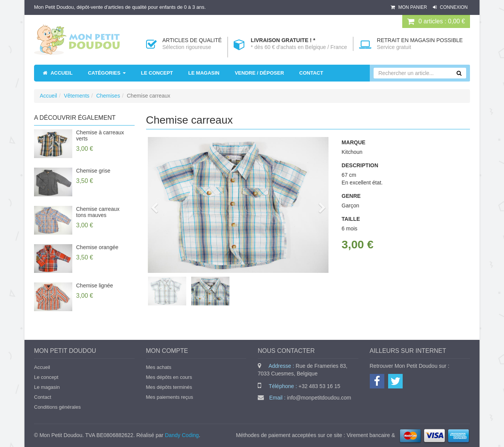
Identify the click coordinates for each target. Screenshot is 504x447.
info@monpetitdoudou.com (319, 398)
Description (360, 165)
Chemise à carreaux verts (100, 135)
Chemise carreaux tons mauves (98, 212)
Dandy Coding (182, 435)
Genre (351, 196)
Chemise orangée (97, 247)
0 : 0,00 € (436, 21)
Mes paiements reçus (170, 397)
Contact (43, 397)
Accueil (48, 96)
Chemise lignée (95, 285)
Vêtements (77, 96)
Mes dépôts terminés (169, 387)
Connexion (450, 7)
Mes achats (159, 367)
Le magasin (47, 387)
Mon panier (410, 7)
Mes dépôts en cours (169, 377)
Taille (351, 219)
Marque (353, 142)
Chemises (108, 96)
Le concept (46, 377)
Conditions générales (57, 407)
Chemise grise (93, 171)
